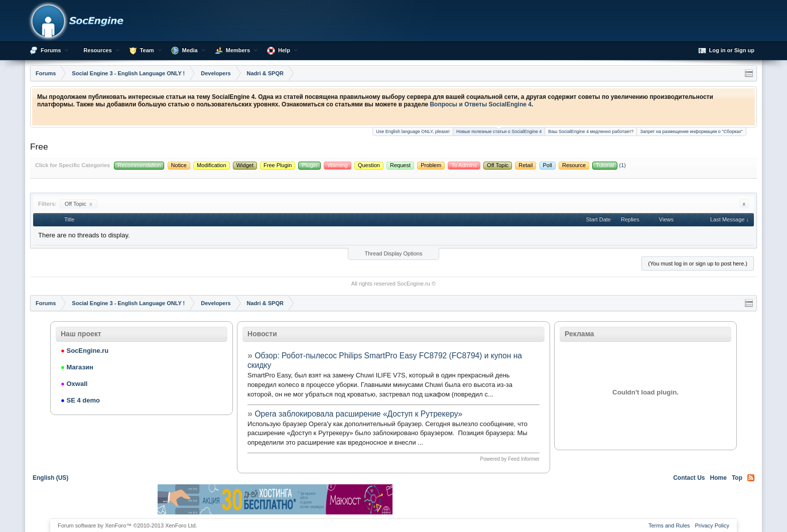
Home (718, 478)
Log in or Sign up (726, 51)
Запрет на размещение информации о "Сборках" (691, 131)
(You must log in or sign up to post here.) (698, 263)
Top (737, 478)
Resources (97, 50)
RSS (751, 478)
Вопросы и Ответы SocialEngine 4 (480, 104)
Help (284, 50)
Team (147, 50)
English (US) (50, 478)
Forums (51, 50)
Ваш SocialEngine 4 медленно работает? (591, 131)
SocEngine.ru (414, 284)
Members (238, 50)
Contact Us (689, 478)
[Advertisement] (512, 499)
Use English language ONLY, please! (413, 131)
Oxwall (74, 384)
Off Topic (79, 204)
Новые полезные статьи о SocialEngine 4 (499, 131)
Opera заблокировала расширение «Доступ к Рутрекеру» (358, 414)
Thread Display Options (394, 253)
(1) (609, 165)
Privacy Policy (712, 525)
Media (190, 50)
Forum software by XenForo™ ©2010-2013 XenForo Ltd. (127, 525)
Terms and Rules (669, 525)
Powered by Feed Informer (510, 459)
